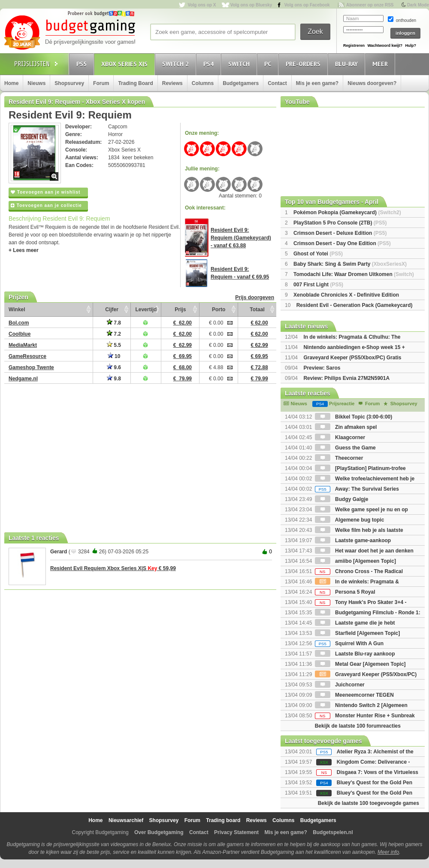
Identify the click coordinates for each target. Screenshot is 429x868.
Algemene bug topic (350, 520)
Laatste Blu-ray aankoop (355, 654)
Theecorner (339, 458)
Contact (277, 83)
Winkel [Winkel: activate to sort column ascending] (17, 310)
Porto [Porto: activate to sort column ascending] (219, 310)
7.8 (114, 323)
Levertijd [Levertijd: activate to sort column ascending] (146, 310)
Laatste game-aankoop (353, 540)
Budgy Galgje (342, 499)
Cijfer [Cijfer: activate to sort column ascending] (112, 310)
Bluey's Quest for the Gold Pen (375, 783)
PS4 (210, 64)
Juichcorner (340, 685)
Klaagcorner (340, 437)
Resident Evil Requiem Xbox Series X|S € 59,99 (113, 568)
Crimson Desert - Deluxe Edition (340, 233)
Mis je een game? (317, 83)
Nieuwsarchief (126, 820)
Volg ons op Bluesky (251, 5)
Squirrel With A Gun (349, 643)
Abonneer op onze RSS (370, 5)
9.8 (114, 379)
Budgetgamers (241, 83)
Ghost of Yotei (318, 254)
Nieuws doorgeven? (372, 83)
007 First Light (318, 285)
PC (269, 64)
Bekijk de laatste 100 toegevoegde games (369, 803)
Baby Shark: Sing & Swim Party (350, 264)
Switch (240, 64)
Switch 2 (177, 64)
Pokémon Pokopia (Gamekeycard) (347, 212)
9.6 (114, 367)
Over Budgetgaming (159, 832)
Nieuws (36, 83)
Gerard (59, 552)
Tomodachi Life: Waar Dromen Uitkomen (354, 274)
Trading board (223, 820)
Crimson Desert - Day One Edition (342, 243)
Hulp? (411, 46)
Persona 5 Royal (345, 592)
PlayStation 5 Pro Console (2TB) (340, 223)
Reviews (172, 83)
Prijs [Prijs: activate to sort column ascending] (180, 310)
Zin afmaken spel (346, 427)
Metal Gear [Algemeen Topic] (360, 664)
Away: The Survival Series (357, 489)
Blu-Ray (348, 64)
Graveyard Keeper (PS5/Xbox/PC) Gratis (352, 358)
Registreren (354, 46)
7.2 (114, 334)
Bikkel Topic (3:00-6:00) (354, 417)
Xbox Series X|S (126, 64)
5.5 (114, 345)
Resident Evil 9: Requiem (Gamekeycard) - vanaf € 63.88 (241, 238)
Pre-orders (304, 64)
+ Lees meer (24, 250)
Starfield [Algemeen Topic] (357, 633)
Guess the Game (345, 448)
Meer (381, 64)
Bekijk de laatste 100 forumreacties (358, 726)
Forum (101, 83)
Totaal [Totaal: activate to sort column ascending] (257, 310)
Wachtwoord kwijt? (385, 46)
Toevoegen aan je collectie (46, 205)
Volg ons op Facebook (307, 5)
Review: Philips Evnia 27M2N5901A (346, 378)
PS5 (83, 64)
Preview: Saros (322, 368)
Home (11, 83)
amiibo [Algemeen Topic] (355, 561)
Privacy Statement (236, 832)
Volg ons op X (202, 5)
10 (114, 356)
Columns (203, 83)
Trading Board (135, 83)
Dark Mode (418, 5)
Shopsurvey (69, 83)
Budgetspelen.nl (333, 832)
